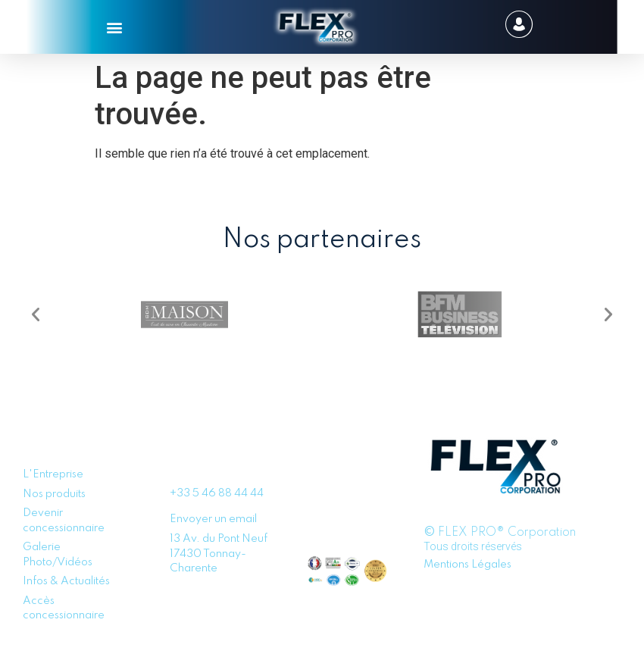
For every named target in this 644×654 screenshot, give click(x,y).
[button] (114, 27)
